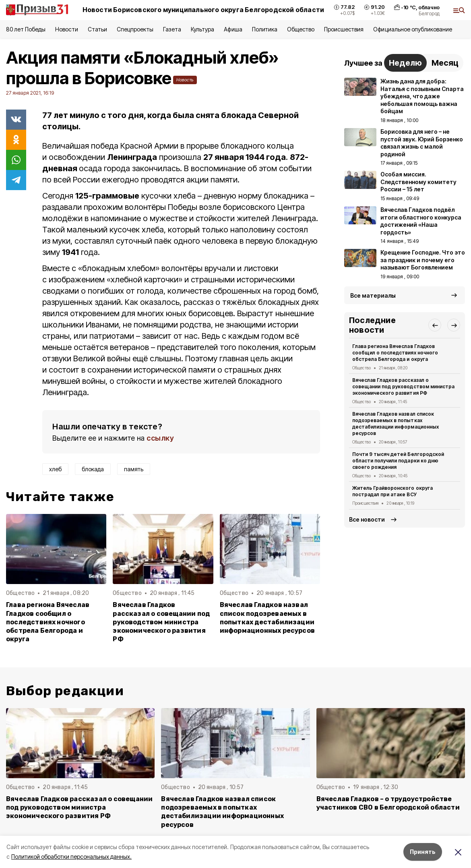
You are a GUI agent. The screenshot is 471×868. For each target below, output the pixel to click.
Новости (66, 29)
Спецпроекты (135, 29)
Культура (202, 29)
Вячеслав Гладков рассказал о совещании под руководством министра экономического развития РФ (161, 622)
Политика (265, 29)
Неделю (405, 63)
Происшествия (344, 29)
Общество (301, 29)
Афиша (233, 29)
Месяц (445, 63)
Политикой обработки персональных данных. (71, 857)
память (134, 469)
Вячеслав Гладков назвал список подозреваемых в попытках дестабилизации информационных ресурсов (267, 617)
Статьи (97, 29)
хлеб (55, 469)
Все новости (367, 519)
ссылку (160, 438)
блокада (93, 469)
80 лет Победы (26, 29)
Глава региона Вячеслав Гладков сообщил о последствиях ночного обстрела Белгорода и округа (48, 622)
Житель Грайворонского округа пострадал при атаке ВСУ (392, 491)
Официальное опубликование (413, 29)
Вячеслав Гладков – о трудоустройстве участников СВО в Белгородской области (388, 803)
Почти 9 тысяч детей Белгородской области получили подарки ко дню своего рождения (398, 461)
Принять (423, 852)
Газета (172, 29)
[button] (435, 325)
